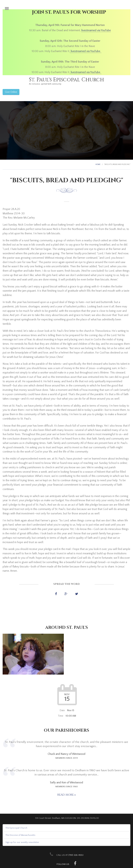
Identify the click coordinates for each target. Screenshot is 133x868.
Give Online (11, 92)
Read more (66, 795)
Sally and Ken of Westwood (66, 782)
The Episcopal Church (16, 828)
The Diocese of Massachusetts (20, 835)
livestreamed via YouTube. (86, 51)
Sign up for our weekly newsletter (22, 842)
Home (98, 164)
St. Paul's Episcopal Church (66, 80)
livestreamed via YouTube (96, 30)
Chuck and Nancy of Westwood (66, 754)
